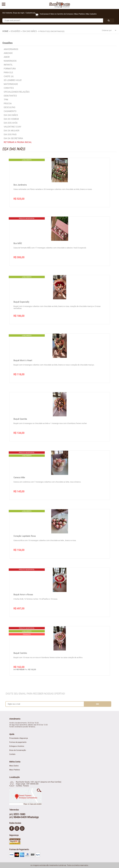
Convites (9, 88)
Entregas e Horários (17, 746)
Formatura (10, 69)
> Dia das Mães (29, 31)
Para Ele (8, 73)
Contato (12, 754)
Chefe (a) (9, 76)
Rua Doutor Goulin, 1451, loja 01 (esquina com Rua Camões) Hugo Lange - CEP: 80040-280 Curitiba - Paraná (39, 784)
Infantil (8, 65)
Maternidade (11, 84)
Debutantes (10, 96)
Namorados (10, 61)
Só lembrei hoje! (13, 80)
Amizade (8, 53)
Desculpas (9, 107)
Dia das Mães (11, 115)
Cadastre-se (30, 13)
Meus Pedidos (80, 14)
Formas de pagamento (18, 742)
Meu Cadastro (91, 14)
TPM (6, 100)
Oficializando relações (17, 92)
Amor (7, 57)
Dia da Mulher (11, 131)
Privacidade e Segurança (19, 738)
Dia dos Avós (11, 123)
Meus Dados (14, 766)
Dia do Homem (11, 119)
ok (97, 704)
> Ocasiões (15, 31)
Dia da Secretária (13, 138)
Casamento (10, 111)
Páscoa (8, 104)
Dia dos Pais (10, 134)
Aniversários (11, 49)
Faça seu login (19, 13)
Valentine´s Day (12, 127)
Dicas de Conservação (18, 750)
